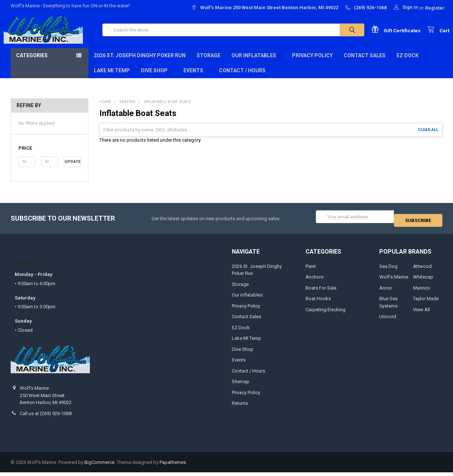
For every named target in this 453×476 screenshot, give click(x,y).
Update (72, 169)
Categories (32, 63)
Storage (209, 63)
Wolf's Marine (394, 281)
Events (196, 78)
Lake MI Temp (112, 78)
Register (435, 8)
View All (421, 313)
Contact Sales (365, 63)
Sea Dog (388, 270)
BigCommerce (99, 466)
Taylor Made (426, 302)
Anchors (315, 281)
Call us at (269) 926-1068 (46, 417)
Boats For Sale (321, 292)
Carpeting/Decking (326, 313)
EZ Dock (408, 63)
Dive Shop (157, 78)
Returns (240, 407)
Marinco (422, 292)
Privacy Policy (312, 63)
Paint (311, 270)
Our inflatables (256, 63)
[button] (50, 156)
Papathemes (173, 466)
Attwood (422, 270)
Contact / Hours (242, 78)
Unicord (388, 320)
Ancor (386, 292)
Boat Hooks (318, 302)
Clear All (428, 137)
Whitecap (423, 281)
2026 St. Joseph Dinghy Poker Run (140, 63)
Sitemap (241, 385)
